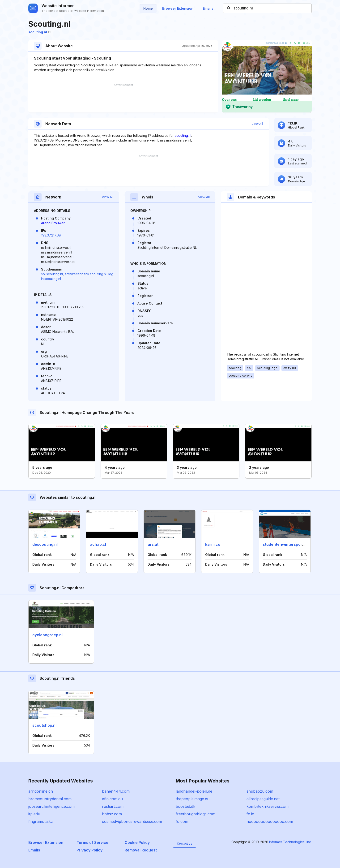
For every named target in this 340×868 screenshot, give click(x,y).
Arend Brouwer (53, 223)
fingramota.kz (41, 821)
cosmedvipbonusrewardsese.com (132, 821)
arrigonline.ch (41, 791)
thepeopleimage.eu (193, 799)
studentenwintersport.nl (285, 544)
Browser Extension (178, 8)
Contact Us (185, 844)
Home (148, 8)
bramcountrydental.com (50, 799)
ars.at (153, 544)
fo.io (250, 814)
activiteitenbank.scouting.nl (86, 274)
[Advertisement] (123, 98)
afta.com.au (112, 799)
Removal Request (141, 850)
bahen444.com (116, 791)
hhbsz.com (112, 814)
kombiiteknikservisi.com (268, 806)
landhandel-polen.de (194, 791)
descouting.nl (45, 544)
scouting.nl (39, 32)
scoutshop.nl (44, 725)
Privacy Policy (89, 850)
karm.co (213, 544)
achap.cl (98, 544)
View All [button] (257, 124)
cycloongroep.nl (47, 635)
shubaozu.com (260, 791)
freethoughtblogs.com (195, 814)
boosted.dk (185, 806)
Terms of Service (92, 842)
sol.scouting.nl (52, 274)
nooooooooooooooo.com (270, 821)
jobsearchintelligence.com (51, 806)
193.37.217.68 (51, 235)
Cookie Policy (137, 842)
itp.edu (34, 814)
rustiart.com (113, 806)
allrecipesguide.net (263, 799)
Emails (208, 8)
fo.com (182, 821)
